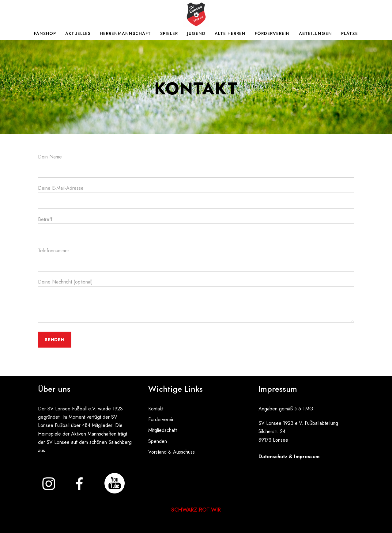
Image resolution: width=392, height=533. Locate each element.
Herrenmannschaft (125, 33)
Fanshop (45, 33)
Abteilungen (315, 33)
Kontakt (156, 409)
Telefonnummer (196, 259)
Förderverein (272, 33)
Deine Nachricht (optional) (196, 302)
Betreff (196, 228)
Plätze (350, 33)
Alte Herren (230, 33)
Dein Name (196, 166)
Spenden (158, 441)
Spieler (169, 33)
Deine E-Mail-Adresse (196, 197)
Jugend (196, 33)
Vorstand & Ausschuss (171, 452)
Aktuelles (78, 33)
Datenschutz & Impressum (289, 457)
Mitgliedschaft (162, 430)
